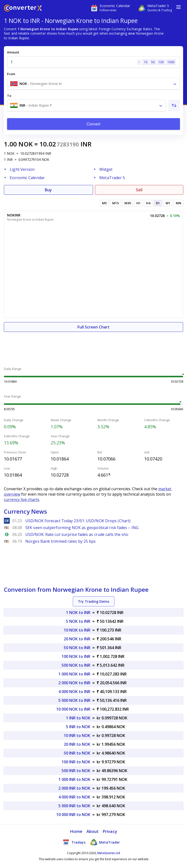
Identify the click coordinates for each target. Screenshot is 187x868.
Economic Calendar (27, 178)
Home (76, 831)
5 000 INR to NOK (74, 806)
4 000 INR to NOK (74, 797)
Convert (94, 124)
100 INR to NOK (76, 762)
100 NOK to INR (76, 656)
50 (153, 62)
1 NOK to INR (78, 613)
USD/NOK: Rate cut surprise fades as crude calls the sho (77, 534)
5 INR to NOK (78, 727)
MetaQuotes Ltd (109, 853)
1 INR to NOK (78, 718)
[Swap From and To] (174, 105)
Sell (139, 190)
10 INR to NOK (77, 735)
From (11, 74)
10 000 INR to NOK (73, 815)
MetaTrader (105, 842)
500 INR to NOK (76, 771)
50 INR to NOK (77, 753)
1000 (171, 62)
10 (146, 62)
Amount (13, 52)
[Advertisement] (93, 347)
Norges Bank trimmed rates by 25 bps (61, 541)
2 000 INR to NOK (74, 788)
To (9, 96)
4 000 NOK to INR (74, 692)
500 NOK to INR (76, 665)
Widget (106, 169)
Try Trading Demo (94, 601)
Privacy (110, 831)
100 (161, 62)
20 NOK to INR (77, 639)
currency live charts (22, 500)
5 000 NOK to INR (74, 700)
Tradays (74, 842)
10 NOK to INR (77, 630)
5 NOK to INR (78, 621)
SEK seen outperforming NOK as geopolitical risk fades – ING (82, 528)
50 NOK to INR (77, 648)
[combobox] (93, 84)
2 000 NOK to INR (74, 683)
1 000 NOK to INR (74, 674)
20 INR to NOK (77, 744)
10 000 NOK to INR (73, 709)
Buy (48, 190)
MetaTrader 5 (112, 178)
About (93, 831)
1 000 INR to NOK (74, 779)
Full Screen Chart (93, 327)
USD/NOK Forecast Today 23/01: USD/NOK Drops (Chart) (78, 521)
